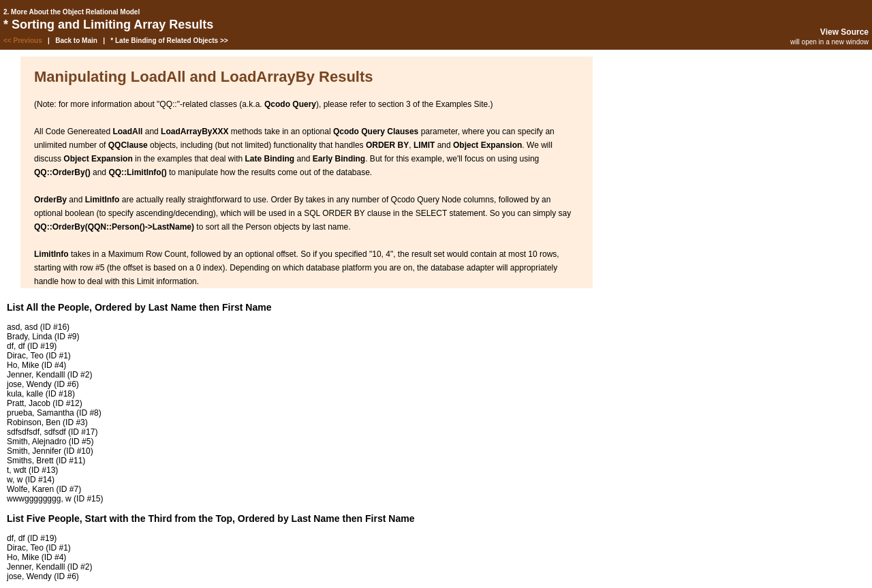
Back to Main (76, 41)
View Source (844, 32)
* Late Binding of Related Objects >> (169, 41)
